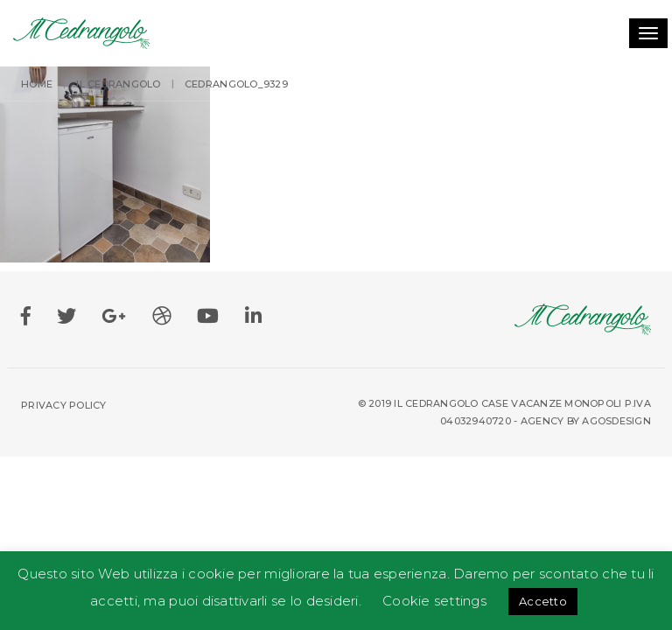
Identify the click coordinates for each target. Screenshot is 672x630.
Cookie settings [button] (434, 601)
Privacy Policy (64, 405)
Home (37, 84)
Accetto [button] (543, 601)
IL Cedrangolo (118, 84)
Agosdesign (616, 421)
